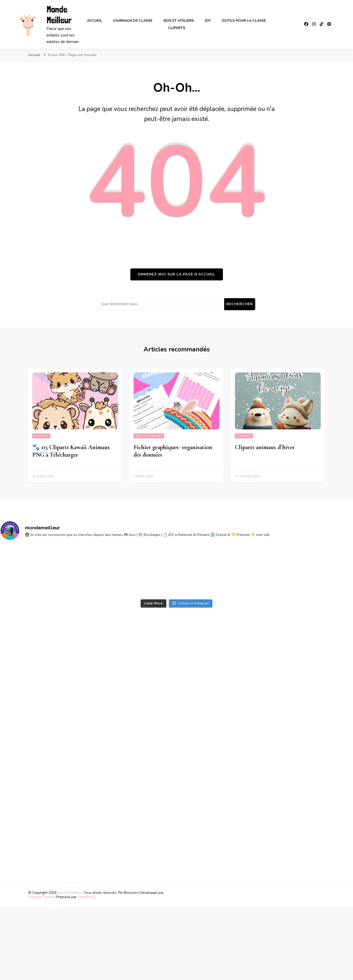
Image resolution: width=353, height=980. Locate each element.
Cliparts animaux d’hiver (265, 447)
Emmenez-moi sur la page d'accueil (177, 274)
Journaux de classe (133, 21)
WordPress (86, 897)
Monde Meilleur (59, 15)
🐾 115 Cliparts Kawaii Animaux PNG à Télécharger (71, 451)
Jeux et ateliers (179, 21)
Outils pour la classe (244, 21)
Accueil (95, 21)
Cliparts (177, 28)
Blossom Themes (42, 897)
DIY (208, 21)
